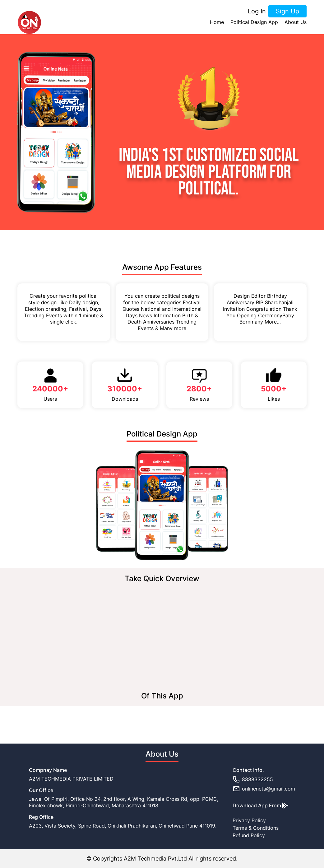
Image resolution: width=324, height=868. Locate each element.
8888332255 (253, 779)
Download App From (260, 806)
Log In (257, 11)
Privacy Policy (249, 820)
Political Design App (254, 22)
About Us (296, 22)
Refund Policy (249, 835)
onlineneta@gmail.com (264, 789)
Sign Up (287, 11)
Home (217, 22)
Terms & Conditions (256, 828)
